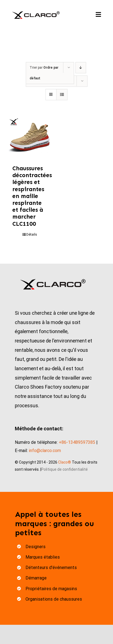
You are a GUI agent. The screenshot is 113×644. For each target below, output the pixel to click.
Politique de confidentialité (64, 469)
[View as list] (62, 95)
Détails (32, 235)
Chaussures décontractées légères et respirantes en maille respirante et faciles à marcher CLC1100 (32, 196)
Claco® (65, 462)
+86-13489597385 (77, 442)
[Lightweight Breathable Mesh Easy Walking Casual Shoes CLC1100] (30, 138)
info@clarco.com (45, 451)
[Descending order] (81, 68)
